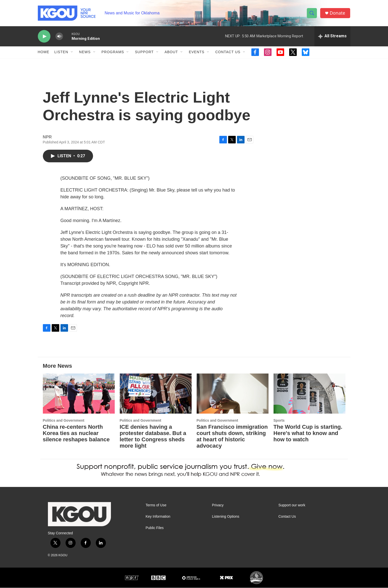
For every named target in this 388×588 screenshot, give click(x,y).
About (171, 52)
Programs (113, 52)
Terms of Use (156, 505)
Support (144, 52)
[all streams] (332, 37)
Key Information (158, 517)
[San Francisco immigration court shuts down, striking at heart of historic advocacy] (233, 394)
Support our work (292, 505)
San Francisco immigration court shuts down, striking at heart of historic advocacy (232, 437)
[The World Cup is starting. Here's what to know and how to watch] (309, 394)
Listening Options (226, 517)
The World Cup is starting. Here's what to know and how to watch (308, 433)
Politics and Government (64, 421)
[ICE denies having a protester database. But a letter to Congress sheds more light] (156, 394)
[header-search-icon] (312, 13)
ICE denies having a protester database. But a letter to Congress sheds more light (153, 437)
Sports (279, 421)
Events (197, 52)
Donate (338, 13)
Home (44, 52)
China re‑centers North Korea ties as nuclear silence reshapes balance (76, 433)
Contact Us (228, 52)
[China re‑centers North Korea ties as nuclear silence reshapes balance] (79, 394)
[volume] (59, 37)
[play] (44, 37)
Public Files (155, 528)
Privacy (218, 505)
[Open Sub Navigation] (72, 52)
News (85, 52)
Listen (61, 52)
